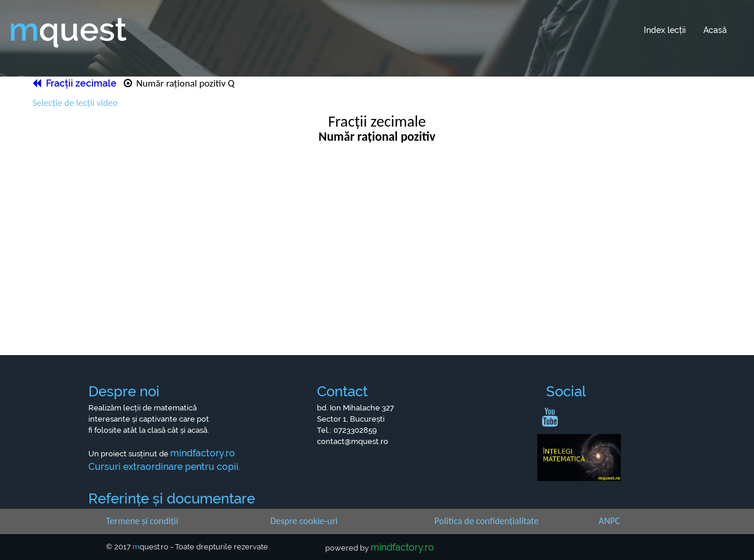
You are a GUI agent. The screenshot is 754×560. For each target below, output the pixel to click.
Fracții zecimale (76, 83)
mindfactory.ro (402, 547)
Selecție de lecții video (75, 103)
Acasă (715, 30)
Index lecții (665, 30)
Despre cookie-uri (304, 521)
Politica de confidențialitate (487, 521)
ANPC (609, 521)
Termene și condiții (142, 521)
